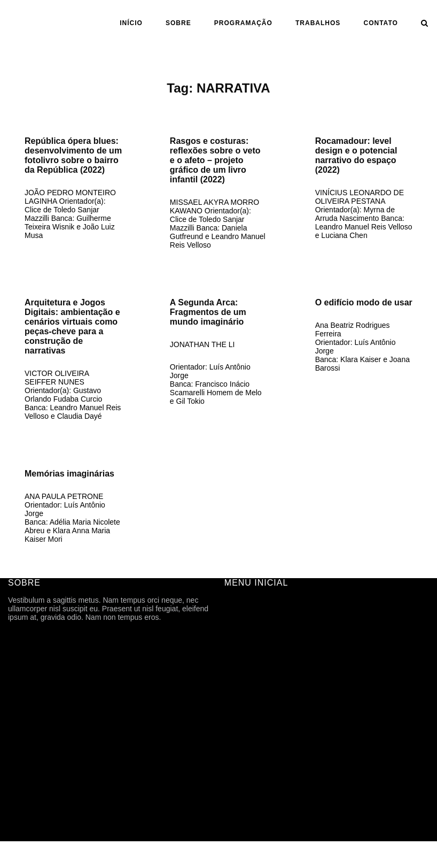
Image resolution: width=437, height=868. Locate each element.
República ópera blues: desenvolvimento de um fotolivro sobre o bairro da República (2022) (73, 155)
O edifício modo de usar (364, 302)
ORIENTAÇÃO (249, 723)
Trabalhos (318, 23)
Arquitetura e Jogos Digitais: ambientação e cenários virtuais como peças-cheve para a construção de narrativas (72, 327)
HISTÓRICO (245, 648)
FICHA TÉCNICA (253, 633)
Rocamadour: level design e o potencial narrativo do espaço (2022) (356, 155)
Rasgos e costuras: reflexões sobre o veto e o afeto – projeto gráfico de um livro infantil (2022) (215, 160)
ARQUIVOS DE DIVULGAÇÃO (276, 678)
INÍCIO (131, 23)
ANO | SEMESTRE (256, 708)
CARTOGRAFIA (251, 753)
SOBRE (178, 23)
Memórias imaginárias (69, 474)
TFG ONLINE (247, 768)
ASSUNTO (242, 738)
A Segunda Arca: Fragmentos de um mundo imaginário (208, 312)
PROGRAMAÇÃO (243, 23)
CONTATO (381, 23)
